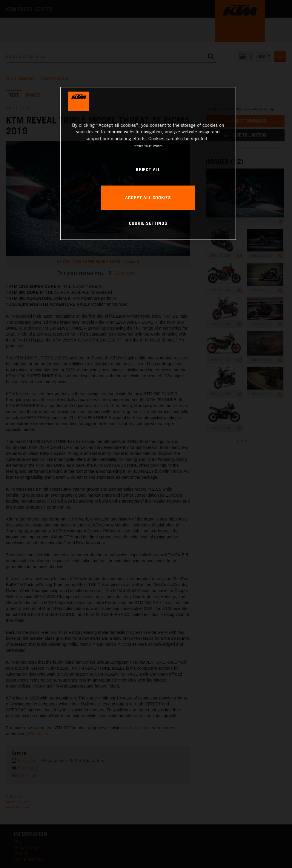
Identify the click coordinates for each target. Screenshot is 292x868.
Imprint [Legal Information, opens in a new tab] (158, 146)
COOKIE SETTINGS (148, 223)
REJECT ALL (148, 169)
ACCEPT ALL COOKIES (148, 197)
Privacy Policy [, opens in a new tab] (143, 146)
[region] (148, 163)
